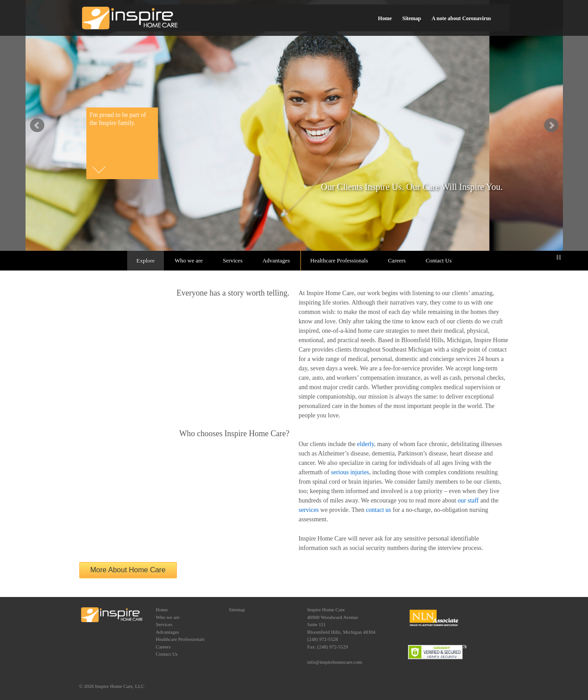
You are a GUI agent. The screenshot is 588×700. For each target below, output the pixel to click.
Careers (397, 260)
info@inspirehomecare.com (335, 662)
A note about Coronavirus (461, 18)
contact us (378, 510)
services (309, 510)
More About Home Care (128, 570)
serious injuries (350, 472)
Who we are (189, 260)
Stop (559, 257)
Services (232, 260)
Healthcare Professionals (339, 260)
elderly (365, 444)
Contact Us (438, 260)
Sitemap (412, 18)
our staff (468, 500)
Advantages (276, 260)
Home (385, 18)
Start (552, 257)
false (37, 125)
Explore (145, 260)
